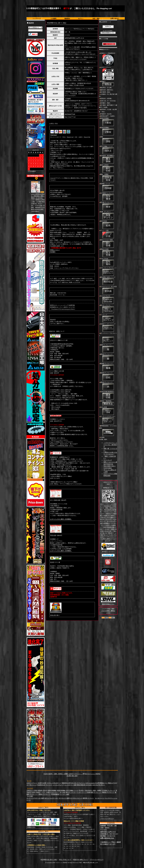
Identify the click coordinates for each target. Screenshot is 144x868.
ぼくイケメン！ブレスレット (108, 338)
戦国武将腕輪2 (108, 131)
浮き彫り (82, 791)
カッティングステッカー (108, 420)
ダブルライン (81, 783)
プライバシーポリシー (107, 819)
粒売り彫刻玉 (36, 792)
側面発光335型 (66, 783)
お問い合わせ (115, 19)
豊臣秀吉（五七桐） (106, 88)
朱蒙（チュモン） (108, 216)
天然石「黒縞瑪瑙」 (108, 403)
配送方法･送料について (81, 860)
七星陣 (102, 437)
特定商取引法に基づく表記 (49, 860)
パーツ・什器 (108, 234)
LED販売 (54, 19)
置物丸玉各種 (108, 253)
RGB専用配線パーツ (101, 783)
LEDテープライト (108, 74)
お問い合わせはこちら (107, 838)
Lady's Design (108, 262)
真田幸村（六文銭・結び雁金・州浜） (108, 111)
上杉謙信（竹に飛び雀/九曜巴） (108, 95)
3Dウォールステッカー (52, 798)
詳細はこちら (31, 827)
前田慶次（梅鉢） (106, 103)
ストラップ (108, 318)
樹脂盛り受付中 (43, 791)
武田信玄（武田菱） (106, 99)
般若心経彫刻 (108, 169)
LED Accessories (90, 783)
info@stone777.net (70, 114)
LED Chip (95, 785)
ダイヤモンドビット (76, 798)
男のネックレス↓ (108, 309)
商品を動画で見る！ (110, 466)
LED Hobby (89, 785)
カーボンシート (100, 798)
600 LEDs (74, 783)
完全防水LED (41, 785)
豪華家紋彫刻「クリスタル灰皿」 (108, 431)
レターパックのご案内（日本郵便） (61, 519)
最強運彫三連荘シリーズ (108, 281)
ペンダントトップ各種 (83, 792)
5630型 (44, 783)
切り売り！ (102, 785)
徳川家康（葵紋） (106, 92)
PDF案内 (53, 252)
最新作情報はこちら (108, 604)
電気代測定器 (81, 785)
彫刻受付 (67, 19)
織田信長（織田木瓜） (107, 90)
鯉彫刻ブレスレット (108, 358)
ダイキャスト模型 (64, 798)
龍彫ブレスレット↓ (108, 349)
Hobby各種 (108, 411)
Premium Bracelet (108, 300)
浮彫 (108, 141)
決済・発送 (96, 19)
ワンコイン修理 (64, 794)
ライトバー (49, 785)
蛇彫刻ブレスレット (108, 377)
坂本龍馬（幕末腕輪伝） (108, 159)
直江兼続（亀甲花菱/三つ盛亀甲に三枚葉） (108, 106)
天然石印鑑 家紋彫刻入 (108, 395)
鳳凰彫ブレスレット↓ (108, 367)
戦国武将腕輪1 (108, 122)
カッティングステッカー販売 (35, 798)
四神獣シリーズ (108, 187)
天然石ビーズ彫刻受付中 (108, 59)
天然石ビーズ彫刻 (32, 791)
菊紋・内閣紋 (108, 178)
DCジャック (33, 785)
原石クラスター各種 (108, 244)
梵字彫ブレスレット (108, 206)
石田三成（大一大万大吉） (108, 101)
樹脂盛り (108, 84)
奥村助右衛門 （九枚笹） (108, 116)
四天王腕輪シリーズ (108, 150)
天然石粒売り (89, 791)
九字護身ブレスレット (108, 197)
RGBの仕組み (108, 468)
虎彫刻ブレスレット (108, 386)
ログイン (81, 19)
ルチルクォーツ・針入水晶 (108, 290)
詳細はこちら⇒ (55, 250)
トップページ (37, 19)
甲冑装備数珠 (55, 794)
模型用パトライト (88, 798)
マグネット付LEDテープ (54, 783)
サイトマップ (108, 460)
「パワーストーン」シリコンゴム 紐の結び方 (110, 445)
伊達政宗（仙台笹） (106, 114)
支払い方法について (65, 860)
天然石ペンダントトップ (108, 328)
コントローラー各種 (70, 785)
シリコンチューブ (58, 785)
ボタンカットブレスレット (108, 272)
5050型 (40, 783)
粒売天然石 (108, 225)
